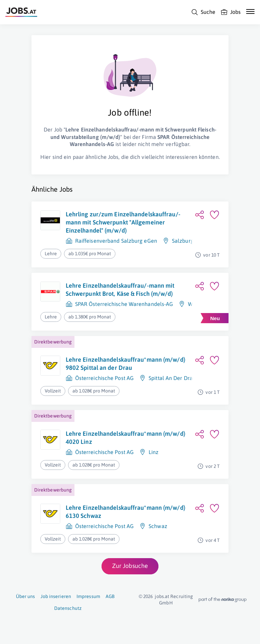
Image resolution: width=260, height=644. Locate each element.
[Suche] (203, 12)
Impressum (88, 596)
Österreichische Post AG (104, 378)
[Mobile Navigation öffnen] (250, 11)
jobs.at (162, 596)
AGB (110, 596)
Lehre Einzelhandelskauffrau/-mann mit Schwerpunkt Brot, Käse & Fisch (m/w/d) (120, 290)
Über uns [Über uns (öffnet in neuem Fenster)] (26, 596)
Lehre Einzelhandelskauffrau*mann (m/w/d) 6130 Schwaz (125, 512)
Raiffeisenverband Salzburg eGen (116, 241)
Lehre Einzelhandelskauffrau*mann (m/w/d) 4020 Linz (125, 438)
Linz (154, 452)
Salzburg (183, 241)
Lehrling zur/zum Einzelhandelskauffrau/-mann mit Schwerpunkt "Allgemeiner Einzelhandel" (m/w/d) (123, 222)
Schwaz (158, 526)
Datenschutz (68, 608)
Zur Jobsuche (130, 566)
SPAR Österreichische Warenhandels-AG (124, 304)
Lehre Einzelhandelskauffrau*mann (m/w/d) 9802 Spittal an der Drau (125, 364)
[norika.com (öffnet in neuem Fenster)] (223, 600)
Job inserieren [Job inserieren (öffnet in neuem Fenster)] (56, 596)
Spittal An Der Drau (172, 378)
